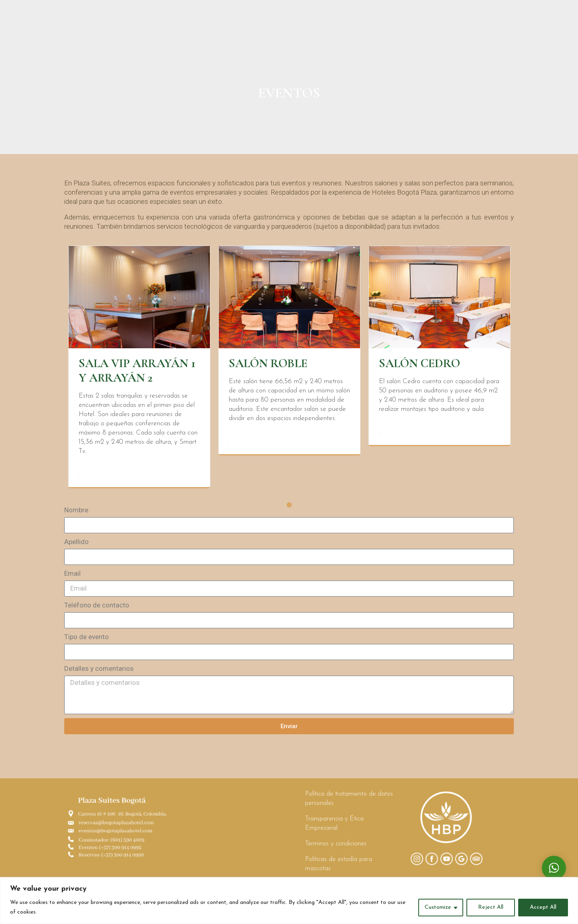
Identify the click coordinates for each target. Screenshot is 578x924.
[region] (289, 901)
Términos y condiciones (336, 848)
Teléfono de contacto (97, 609)
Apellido (76, 546)
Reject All (491, 907)
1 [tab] (289, 509)
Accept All (543, 907)
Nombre (76, 514)
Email (72, 577)
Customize (438, 907)
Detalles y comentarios (99, 672)
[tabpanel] (139, 371)
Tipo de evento (86, 641)
